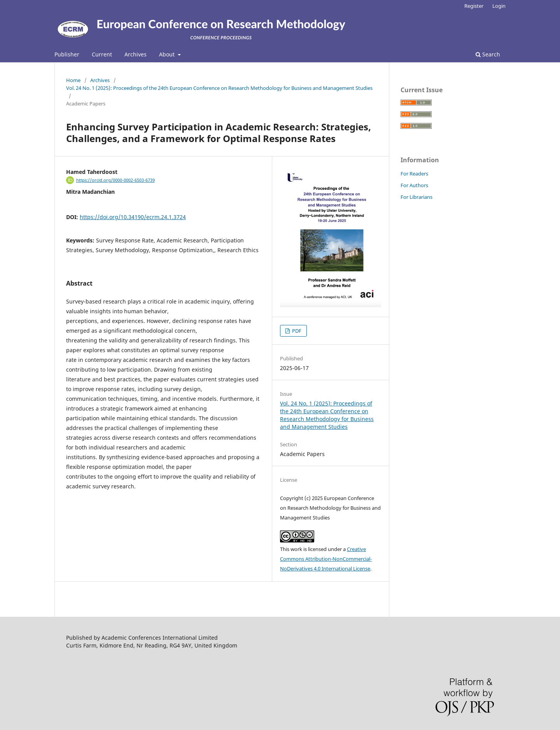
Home (73, 80)
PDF (296, 331)
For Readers (414, 174)
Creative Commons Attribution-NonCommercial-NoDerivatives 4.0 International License (326, 559)
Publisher (67, 54)
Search (488, 54)
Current (102, 54)
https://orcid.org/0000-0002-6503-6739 (115, 180)
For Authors (414, 185)
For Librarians (416, 197)
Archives (136, 54)
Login (499, 6)
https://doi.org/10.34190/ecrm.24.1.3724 (133, 217)
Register (474, 6)
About (168, 54)
